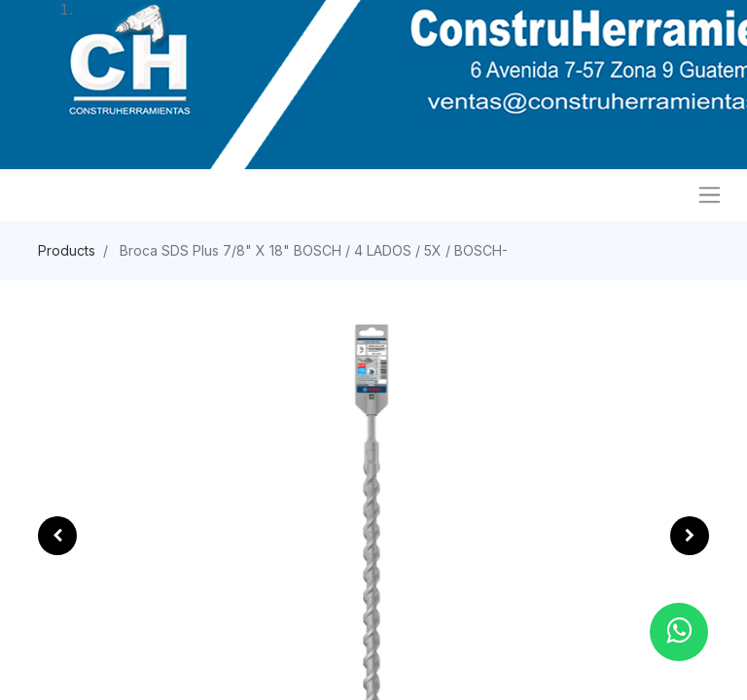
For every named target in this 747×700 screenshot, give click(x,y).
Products (67, 250)
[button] (57, 536)
